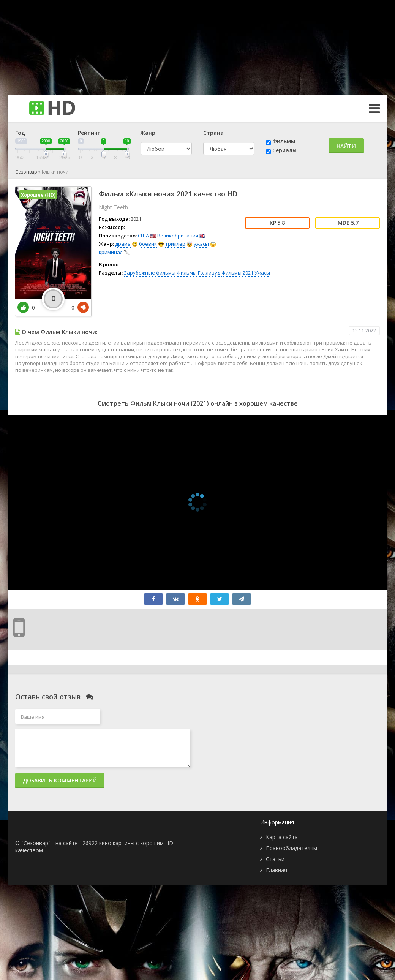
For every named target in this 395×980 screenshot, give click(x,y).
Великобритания (178, 236)
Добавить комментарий (60, 780)
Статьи (275, 859)
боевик (148, 244)
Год (20, 133)
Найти (346, 146)
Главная (276, 870)
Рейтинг (89, 133)
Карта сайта (282, 837)
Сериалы (284, 150)
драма (123, 244)
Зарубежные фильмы (150, 273)
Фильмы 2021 (237, 273)
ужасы (201, 244)
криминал (111, 252)
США (143, 236)
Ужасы (262, 273)
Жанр (148, 133)
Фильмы (284, 141)
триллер (175, 244)
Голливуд (209, 273)
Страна (213, 133)
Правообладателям (292, 848)
